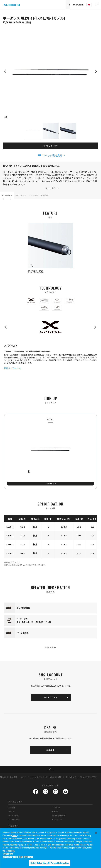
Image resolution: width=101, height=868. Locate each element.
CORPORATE (78, 5)
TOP (50, 769)
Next (96, 71)
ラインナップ (21, 195)
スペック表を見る (53, 155)
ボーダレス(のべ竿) (54, 777)
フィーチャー (7, 195)
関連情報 (44, 195)
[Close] (96, 833)
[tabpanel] (50, 451)
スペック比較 (50, 146)
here (14, 835)
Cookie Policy (8, 854)
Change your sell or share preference (18, 857)
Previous (5, 71)
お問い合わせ (57, 819)
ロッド (24, 777)
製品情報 (13, 777)
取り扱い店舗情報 (59, 815)
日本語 (3, 777)
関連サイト (13, 826)
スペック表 (33, 195)
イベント (11, 811)
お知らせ (55, 811)
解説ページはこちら (12, 368)
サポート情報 (13, 815)
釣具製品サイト (15, 802)
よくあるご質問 (14, 819)
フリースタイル (36, 777)
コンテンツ (56, 808)
